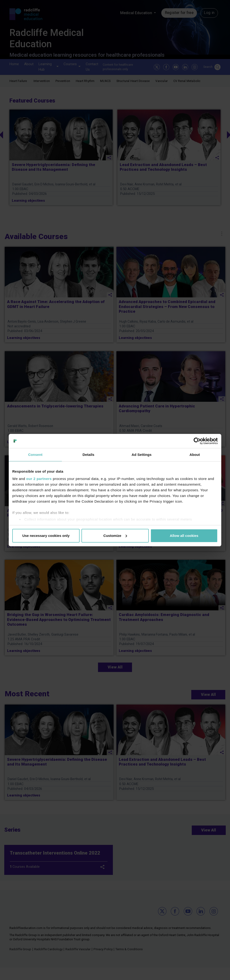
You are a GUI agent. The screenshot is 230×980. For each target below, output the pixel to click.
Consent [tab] (35, 455)
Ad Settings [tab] (141, 455)
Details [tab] (89, 455)
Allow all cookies (184, 536)
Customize (115, 536)
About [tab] (195, 455)
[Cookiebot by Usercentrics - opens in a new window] (197, 441)
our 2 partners (39, 479)
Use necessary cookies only (46, 536)
